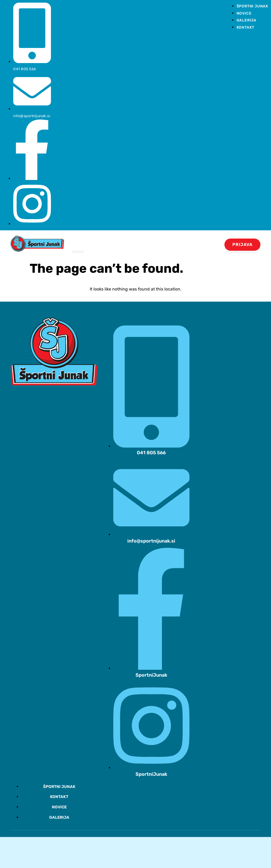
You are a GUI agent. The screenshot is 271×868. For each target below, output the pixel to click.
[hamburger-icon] (78, 244)
